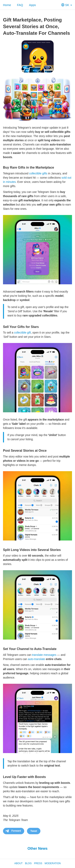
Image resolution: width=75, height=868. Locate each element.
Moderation (53, 863)
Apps (32, 5)
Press (38, 863)
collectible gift (22, 333)
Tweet (34, 831)
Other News (37, 849)
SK (67, 5)
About (18, 863)
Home (7, 5)
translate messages (44, 655)
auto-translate (36, 659)
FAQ (20, 5)
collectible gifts (38, 173)
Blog (28, 863)
